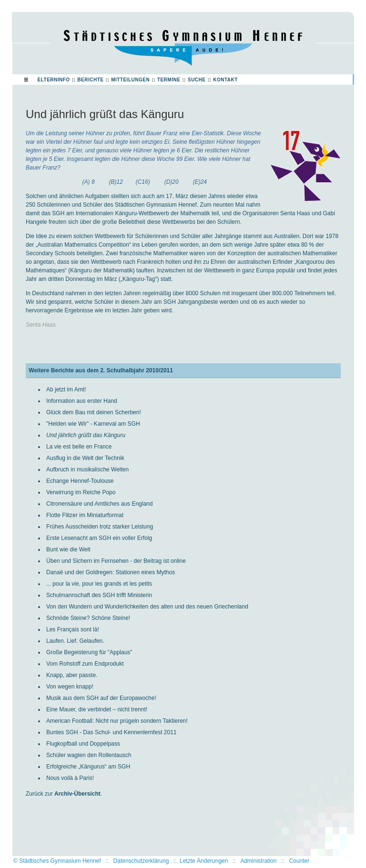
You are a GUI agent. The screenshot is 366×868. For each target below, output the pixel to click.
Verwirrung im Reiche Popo (81, 492)
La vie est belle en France (79, 447)
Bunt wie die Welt (68, 549)
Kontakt (225, 80)
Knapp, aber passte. (72, 675)
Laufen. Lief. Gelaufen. (75, 641)
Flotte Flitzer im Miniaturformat (85, 515)
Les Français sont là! (73, 629)
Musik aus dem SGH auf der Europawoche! (101, 698)
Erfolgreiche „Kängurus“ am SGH (88, 767)
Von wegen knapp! (70, 687)
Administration (258, 861)
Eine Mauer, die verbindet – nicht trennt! (97, 709)
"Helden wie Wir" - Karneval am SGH (93, 424)
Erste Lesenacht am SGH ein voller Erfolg (99, 538)
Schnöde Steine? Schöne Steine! (88, 618)
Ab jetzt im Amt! (66, 389)
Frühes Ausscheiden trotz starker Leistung (100, 527)
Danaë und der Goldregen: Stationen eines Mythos (111, 572)
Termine (169, 80)
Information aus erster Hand (82, 401)
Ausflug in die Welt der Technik (85, 458)
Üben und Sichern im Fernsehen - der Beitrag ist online (116, 561)
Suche (197, 80)
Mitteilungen (130, 80)
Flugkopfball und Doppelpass (83, 744)
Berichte (90, 80)
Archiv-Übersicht (77, 794)
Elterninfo (54, 80)
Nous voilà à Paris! (70, 778)
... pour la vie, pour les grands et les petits (99, 584)
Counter (299, 861)
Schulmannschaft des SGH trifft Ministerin (99, 595)
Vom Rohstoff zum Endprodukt (85, 664)
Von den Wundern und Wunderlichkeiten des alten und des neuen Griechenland (147, 607)
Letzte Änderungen (204, 861)
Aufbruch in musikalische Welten (87, 469)
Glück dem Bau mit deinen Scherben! (94, 412)
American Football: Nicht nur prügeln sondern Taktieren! (117, 721)
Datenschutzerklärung (141, 861)
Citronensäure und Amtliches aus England (99, 504)
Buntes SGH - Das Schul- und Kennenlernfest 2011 (112, 732)
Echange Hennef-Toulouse (80, 481)
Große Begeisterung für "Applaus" (89, 652)
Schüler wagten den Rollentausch (89, 755)
